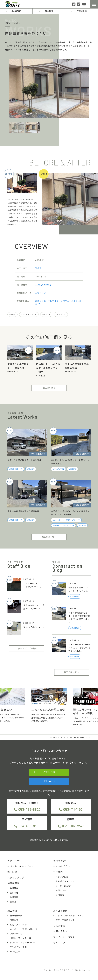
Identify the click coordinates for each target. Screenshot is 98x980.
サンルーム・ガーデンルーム (24, 943)
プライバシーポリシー (65, 937)
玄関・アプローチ (18, 924)
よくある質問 (60, 911)
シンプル (47, 314)
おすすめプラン (62, 866)
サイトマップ (60, 943)
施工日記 (12, 872)
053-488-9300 (30, 826)
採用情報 (60, 895)
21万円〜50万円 (43, 285)
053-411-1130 (73, 809)
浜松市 (38, 268)
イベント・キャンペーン (21, 866)
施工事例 (49, 11)
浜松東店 (14, 893)
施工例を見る (49, 388)
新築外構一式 (14, 372)
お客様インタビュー (65, 881)
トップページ (15, 860)
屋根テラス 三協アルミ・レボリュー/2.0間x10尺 (58, 302)
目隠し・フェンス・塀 (64, 525)
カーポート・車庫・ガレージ (67, 520)
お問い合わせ (49, 781)
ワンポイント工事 (29, 314)
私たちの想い (60, 860)
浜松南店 (14, 897)
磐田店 (13, 901)
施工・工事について (65, 920)
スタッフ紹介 (62, 877)
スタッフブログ (16, 878)
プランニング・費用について (69, 915)
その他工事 (41, 376)
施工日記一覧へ (72, 672)
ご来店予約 (82, 11)
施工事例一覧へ (49, 537)
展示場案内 (16, 11)
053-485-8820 (29, 809)
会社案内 (58, 872)
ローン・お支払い (64, 886)
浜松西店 (14, 888)
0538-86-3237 (73, 826)
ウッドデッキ (16, 933)
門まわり (14, 920)
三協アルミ (41, 293)
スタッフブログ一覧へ (27, 648)
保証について (62, 890)
